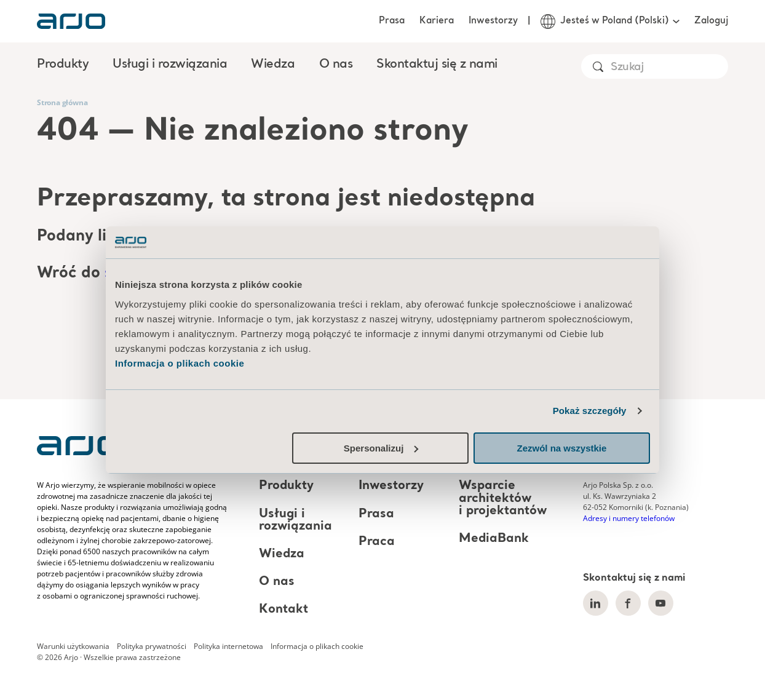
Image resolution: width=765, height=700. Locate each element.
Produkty (286, 487)
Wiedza (282, 554)
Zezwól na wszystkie (562, 448)
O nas (277, 582)
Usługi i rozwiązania (295, 520)
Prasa (392, 21)
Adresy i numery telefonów (629, 518)
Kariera (437, 21)
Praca (377, 542)
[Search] (669, 67)
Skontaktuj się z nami (437, 65)
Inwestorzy (493, 21)
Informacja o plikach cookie (180, 363)
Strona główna (62, 102)
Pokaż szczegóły (590, 411)
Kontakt (283, 610)
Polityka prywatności (152, 646)
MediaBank (494, 539)
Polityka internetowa (228, 646)
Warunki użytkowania (73, 646)
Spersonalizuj (381, 448)
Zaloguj (711, 21)
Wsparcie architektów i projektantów (503, 499)
